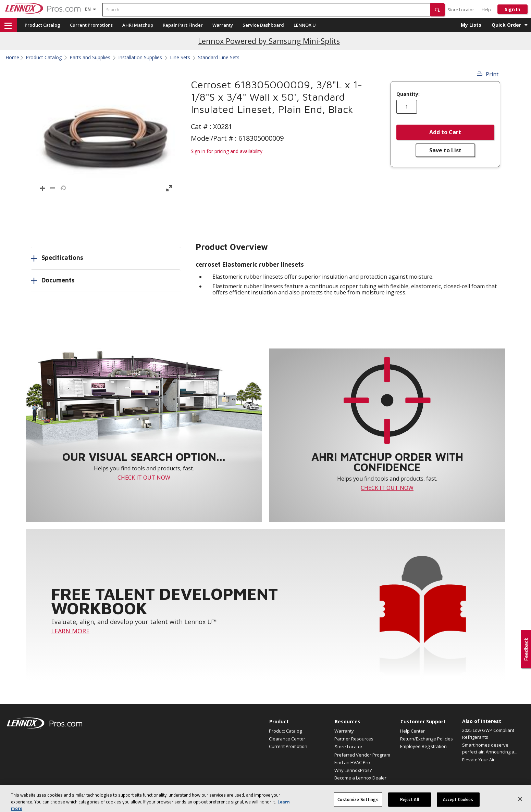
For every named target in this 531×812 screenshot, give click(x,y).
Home (12, 58)
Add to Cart (445, 132)
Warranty (223, 25)
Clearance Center (287, 739)
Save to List (445, 150)
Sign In (513, 9)
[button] (437, 10)
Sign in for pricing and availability (227, 151)
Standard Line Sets (219, 58)
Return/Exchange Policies (427, 739)
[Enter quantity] (407, 107)
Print (488, 74)
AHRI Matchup (138, 25)
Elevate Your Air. (479, 760)
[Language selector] (88, 9)
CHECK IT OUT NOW (144, 478)
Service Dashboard (263, 25)
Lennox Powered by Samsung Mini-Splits (269, 41)
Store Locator (461, 10)
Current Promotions (91, 25)
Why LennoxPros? (353, 770)
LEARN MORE (70, 631)
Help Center (412, 731)
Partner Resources (354, 739)
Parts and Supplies (90, 58)
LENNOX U (305, 25)
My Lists (471, 25)
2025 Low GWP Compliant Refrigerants (488, 734)
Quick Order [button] (506, 25)
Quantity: (408, 94)
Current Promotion (288, 746)
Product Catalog (42, 25)
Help (486, 10)
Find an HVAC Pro (352, 762)
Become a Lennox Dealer (360, 778)
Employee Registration (423, 746)
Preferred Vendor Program (362, 755)
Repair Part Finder (183, 25)
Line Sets (180, 58)
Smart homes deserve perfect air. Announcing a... (490, 748)
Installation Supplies (140, 58)
